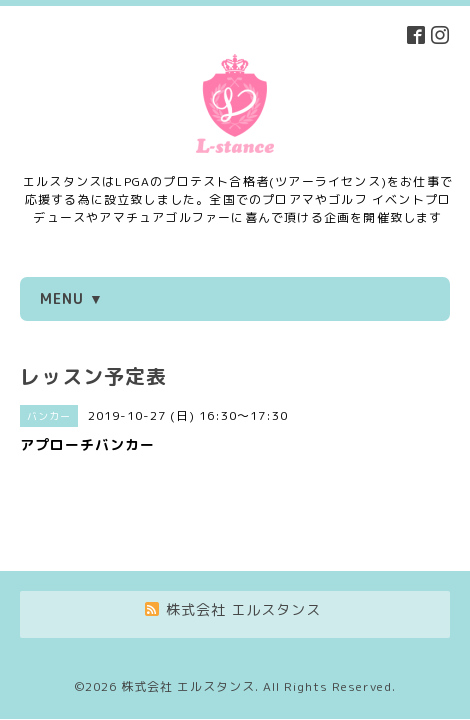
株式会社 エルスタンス (188, 631)
